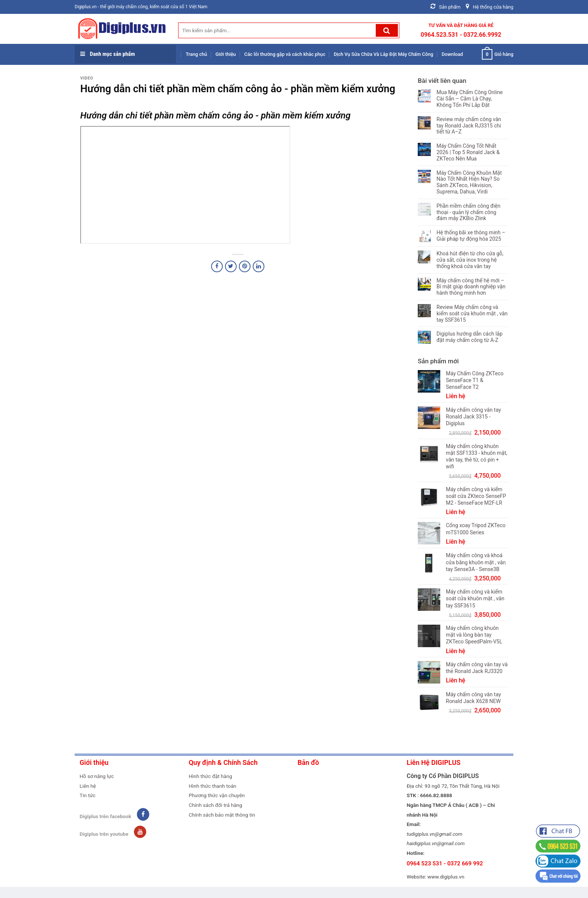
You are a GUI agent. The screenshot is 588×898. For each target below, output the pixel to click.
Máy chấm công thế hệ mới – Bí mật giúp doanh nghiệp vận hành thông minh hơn (471, 287)
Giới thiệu (226, 54)
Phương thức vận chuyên (217, 795)
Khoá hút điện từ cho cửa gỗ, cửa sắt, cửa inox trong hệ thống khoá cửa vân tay (470, 260)
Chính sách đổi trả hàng (215, 805)
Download (452, 54)
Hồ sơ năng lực (97, 776)
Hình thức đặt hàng (210, 776)
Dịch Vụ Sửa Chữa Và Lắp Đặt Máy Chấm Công (383, 54)
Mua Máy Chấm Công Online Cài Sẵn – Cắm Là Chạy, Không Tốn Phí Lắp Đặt (470, 99)
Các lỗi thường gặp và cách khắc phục (285, 54)
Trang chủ (196, 54)
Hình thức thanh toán (212, 786)
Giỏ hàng (498, 54)
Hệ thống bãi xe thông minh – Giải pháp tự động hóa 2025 (471, 236)
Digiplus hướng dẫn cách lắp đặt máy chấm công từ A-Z (469, 337)
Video (87, 78)
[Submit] (387, 30)
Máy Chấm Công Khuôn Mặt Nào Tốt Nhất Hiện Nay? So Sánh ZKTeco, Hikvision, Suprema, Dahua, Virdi (469, 182)
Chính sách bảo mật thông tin (222, 815)
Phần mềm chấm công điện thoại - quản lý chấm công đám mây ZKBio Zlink (469, 212)
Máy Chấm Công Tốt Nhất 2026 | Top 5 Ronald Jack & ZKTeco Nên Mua (468, 152)
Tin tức (87, 795)
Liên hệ (88, 786)
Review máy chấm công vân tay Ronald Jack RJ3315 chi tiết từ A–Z (469, 126)
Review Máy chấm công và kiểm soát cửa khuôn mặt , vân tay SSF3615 (472, 313)
